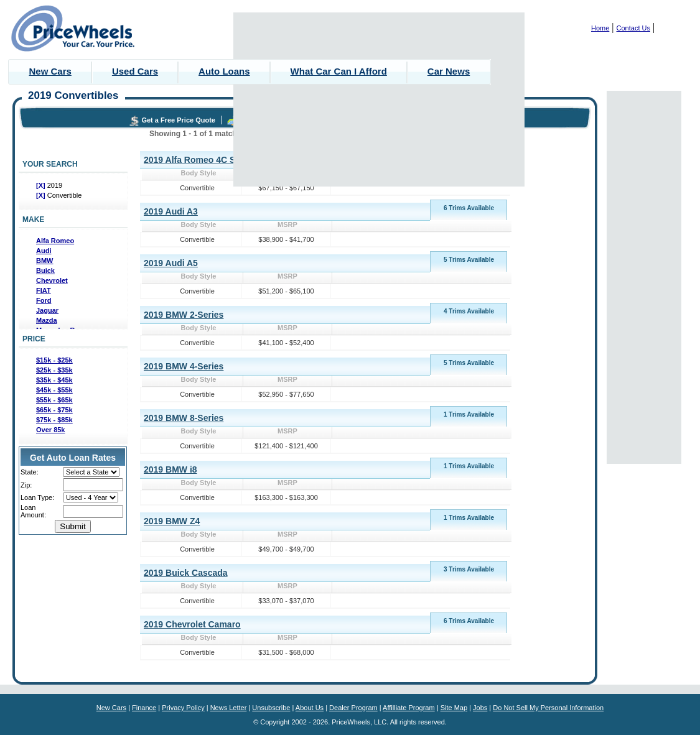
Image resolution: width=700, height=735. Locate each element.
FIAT (44, 290)
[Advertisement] (379, 99)
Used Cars (135, 71)
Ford (44, 300)
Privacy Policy (183, 708)
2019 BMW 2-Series (184, 315)
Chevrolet (52, 280)
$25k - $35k (54, 370)
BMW (45, 261)
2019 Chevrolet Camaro (192, 624)
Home (600, 28)
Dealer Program (353, 708)
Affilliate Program (409, 708)
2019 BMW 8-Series (184, 418)
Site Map (454, 708)
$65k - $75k (54, 410)
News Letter (229, 708)
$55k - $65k (54, 400)
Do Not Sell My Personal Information (548, 708)
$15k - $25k (54, 360)
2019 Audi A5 (171, 263)
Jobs (480, 708)
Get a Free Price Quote (178, 120)
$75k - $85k (54, 420)
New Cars (50, 71)
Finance (144, 708)
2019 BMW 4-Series (184, 366)
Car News (449, 71)
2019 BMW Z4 (172, 521)
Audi (44, 251)
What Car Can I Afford (339, 71)
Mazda (47, 320)
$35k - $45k (54, 380)
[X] (42, 185)
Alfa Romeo (55, 241)
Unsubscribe (271, 708)
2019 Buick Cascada (186, 573)
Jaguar (47, 310)
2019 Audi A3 (171, 211)
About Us (310, 708)
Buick (45, 270)
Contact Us (633, 28)
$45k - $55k (54, 390)
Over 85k (50, 430)
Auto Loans (224, 71)
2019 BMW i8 (170, 469)
